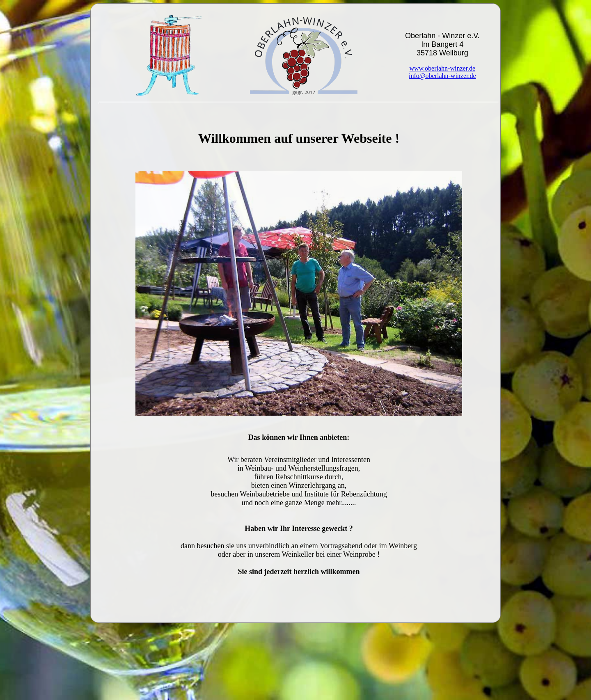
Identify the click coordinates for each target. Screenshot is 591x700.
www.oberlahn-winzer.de (442, 68)
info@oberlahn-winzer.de (442, 76)
